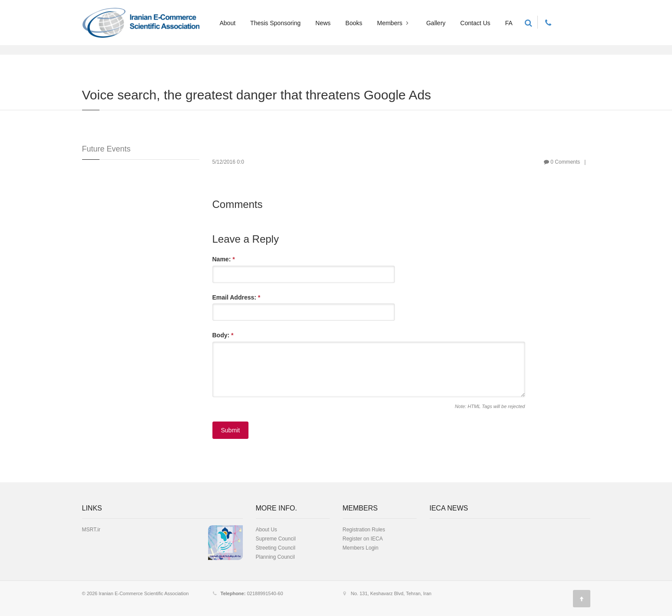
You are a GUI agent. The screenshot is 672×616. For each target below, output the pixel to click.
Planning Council (275, 557)
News (323, 23)
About (228, 23)
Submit (231, 430)
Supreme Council (276, 539)
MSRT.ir (91, 530)
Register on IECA (363, 539)
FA (509, 23)
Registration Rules (364, 530)
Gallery (436, 23)
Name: (224, 259)
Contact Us (475, 23)
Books (354, 23)
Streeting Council (276, 548)
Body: (223, 335)
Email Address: (237, 297)
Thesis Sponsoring (275, 23)
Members (394, 23)
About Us (266, 530)
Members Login (361, 548)
